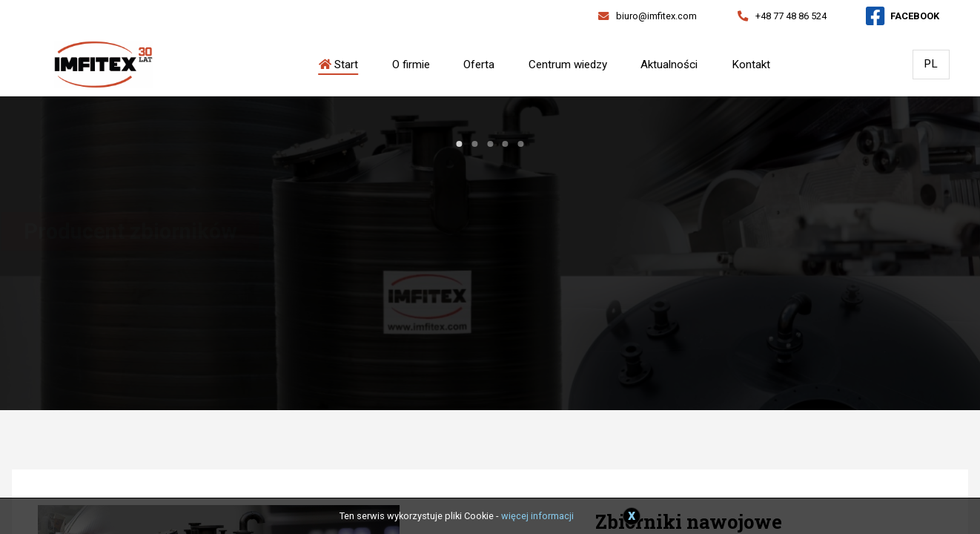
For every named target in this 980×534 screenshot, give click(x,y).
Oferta (479, 65)
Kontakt (751, 65)
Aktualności (669, 65)
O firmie (411, 65)
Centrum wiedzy (568, 65)
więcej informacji (537, 516)
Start (339, 65)
